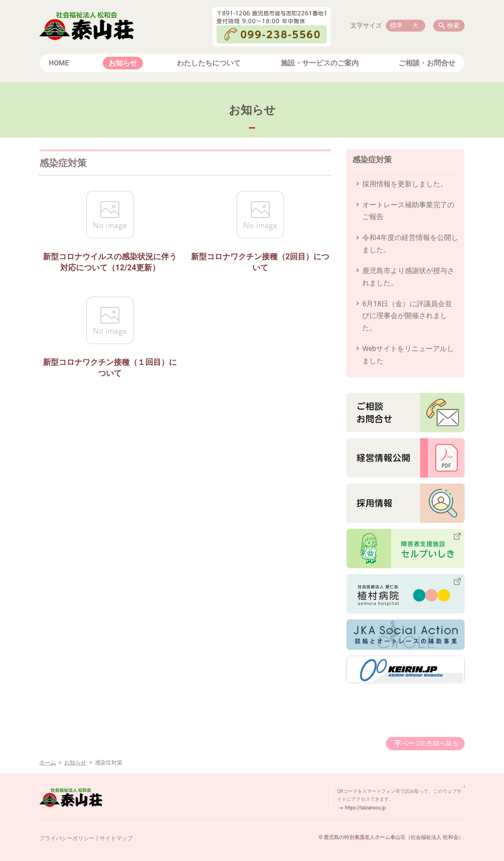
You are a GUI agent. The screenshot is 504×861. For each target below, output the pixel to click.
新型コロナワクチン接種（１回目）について (110, 368)
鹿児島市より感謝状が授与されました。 (408, 277)
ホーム (48, 762)
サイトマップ (116, 838)
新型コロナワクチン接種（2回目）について (260, 262)
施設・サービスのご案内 (320, 63)
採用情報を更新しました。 (405, 184)
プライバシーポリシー (67, 838)
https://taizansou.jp (365, 808)
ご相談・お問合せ (427, 63)
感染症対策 (372, 160)
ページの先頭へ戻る (430, 743)
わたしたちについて (209, 63)
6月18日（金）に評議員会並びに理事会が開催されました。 (407, 316)
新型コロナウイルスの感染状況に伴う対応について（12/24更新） (110, 262)
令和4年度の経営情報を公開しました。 (410, 244)
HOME (59, 63)
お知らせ (123, 63)
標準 (396, 25)
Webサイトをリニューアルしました (408, 355)
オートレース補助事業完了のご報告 (408, 211)
